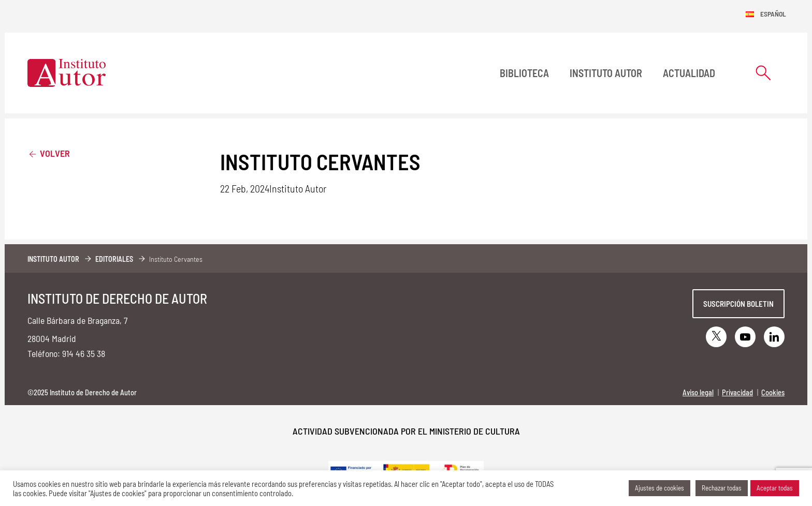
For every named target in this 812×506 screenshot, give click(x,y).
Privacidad (737, 392)
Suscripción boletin (738, 304)
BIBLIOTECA (524, 73)
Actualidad (689, 73)
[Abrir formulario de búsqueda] (763, 73)
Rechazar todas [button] (722, 488)
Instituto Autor (606, 73)
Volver (49, 153)
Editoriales (114, 259)
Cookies (773, 392)
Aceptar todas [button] (775, 488)
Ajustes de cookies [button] (659, 488)
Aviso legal (698, 392)
